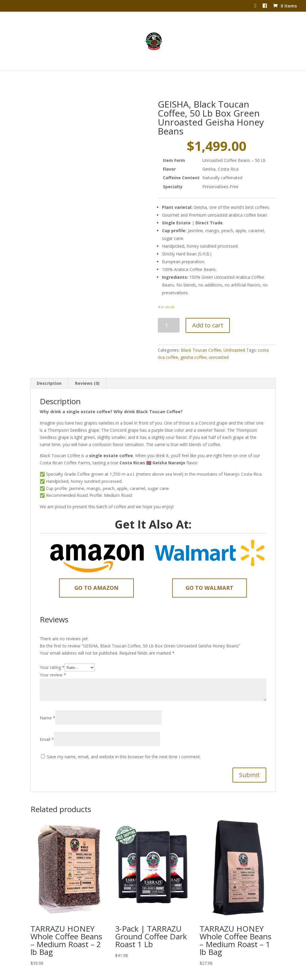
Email (47, 727)
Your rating (52, 655)
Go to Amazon (96, 576)
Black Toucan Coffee (201, 338)
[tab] (49, 371)
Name (48, 706)
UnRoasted (234, 338)
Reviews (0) (87, 371)
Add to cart (208, 313)
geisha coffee (193, 345)
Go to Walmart (209, 576)
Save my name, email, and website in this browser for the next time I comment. (124, 745)
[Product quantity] (169, 313)
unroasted (219, 345)
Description (49, 371)
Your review (53, 663)
